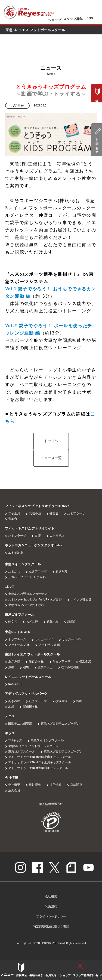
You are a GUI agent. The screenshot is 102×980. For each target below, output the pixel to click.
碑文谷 (54, 514)
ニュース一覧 (51, 458)
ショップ (65, 976)
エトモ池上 (57, 536)
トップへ (51, 441)
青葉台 (13, 519)
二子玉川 (14, 514)
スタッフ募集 (81, 976)
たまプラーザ (76, 514)
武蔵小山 (35, 514)
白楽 (38, 536)
